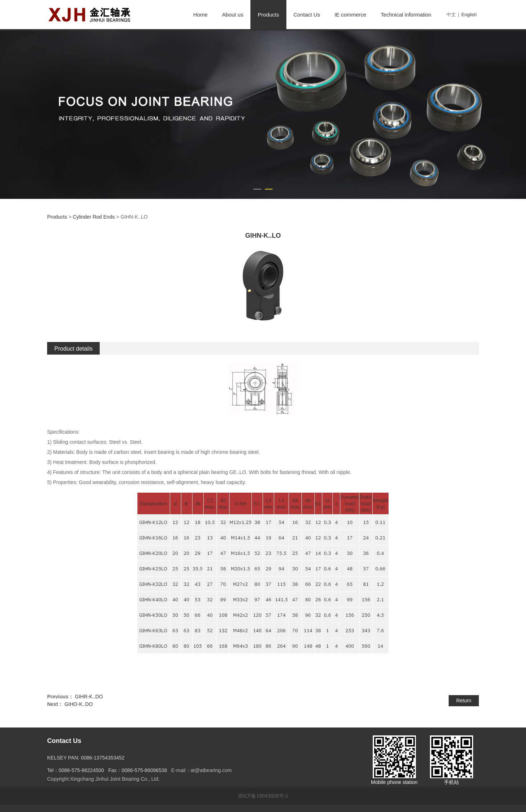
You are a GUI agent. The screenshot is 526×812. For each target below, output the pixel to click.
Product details (73, 348)
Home (200, 15)
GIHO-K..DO (79, 704)
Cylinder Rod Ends (94, 217)
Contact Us (307, 15)
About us (233, 15)
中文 (451, 15)
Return (464, 701)
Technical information (406, 15)
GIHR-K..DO (89, 697)
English (469, 15)
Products (268, 15)
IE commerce (350, 15)
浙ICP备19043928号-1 (263, 796)
